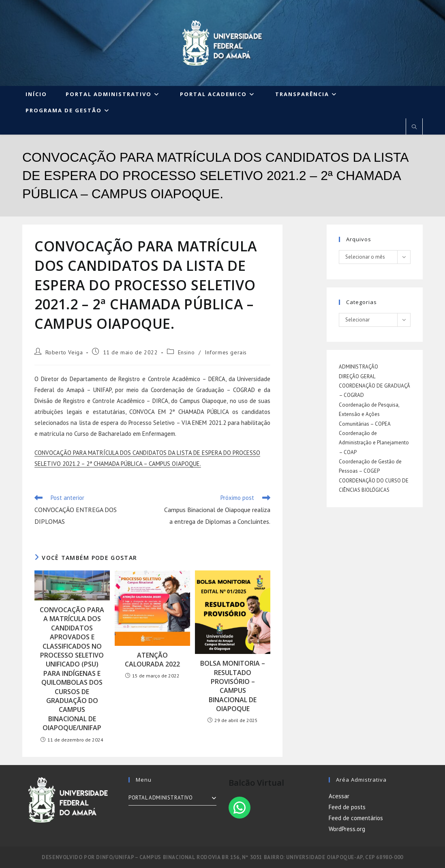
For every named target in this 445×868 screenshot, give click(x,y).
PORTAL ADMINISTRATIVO (172, 798)
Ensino (186, 352)
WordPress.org (347, 829)
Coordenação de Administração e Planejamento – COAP (374, 443)
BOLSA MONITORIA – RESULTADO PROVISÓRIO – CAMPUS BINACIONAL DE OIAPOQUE (233, 686)
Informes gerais (226, 352)
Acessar (339, 796)
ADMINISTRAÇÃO (358, 367)
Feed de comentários (356, 818)
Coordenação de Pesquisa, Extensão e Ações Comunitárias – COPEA (369, 414)
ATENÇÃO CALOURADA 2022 (152, 660)
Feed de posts (347, 807)
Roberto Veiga (64, 352)
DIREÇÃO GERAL (357, 376)
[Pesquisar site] (414, 127)
